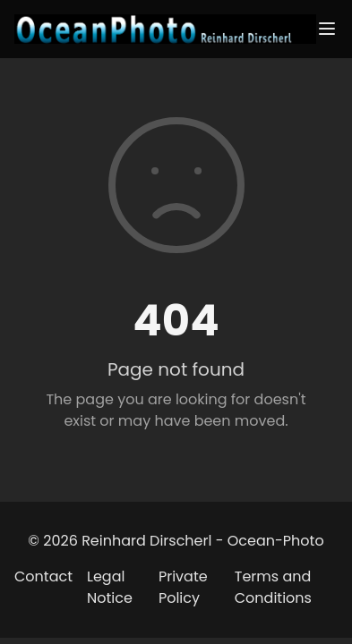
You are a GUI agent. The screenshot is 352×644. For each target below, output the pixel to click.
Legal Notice (110, 587)
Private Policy (183, 587)
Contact (43, 576)
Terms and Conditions (273, 587)
